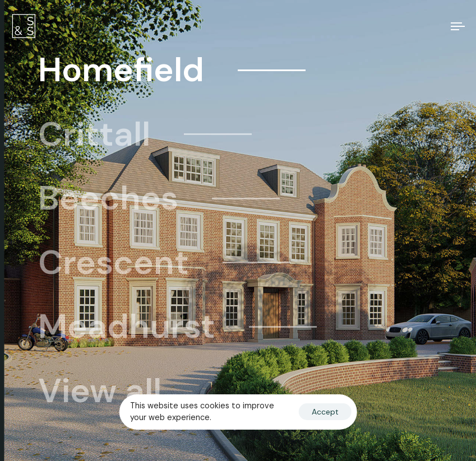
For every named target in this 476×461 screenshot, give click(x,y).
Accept (325, 412)
